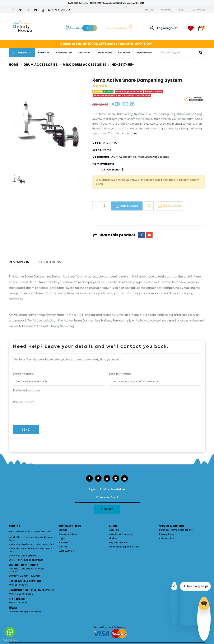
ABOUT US (166, 10)
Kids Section (124, 53)
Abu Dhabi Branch (26, 556)
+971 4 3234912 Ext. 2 (21, 594)
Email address (24, 374)
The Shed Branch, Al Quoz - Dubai (32, 539)
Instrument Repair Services (124, 547)
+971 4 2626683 (18, 603)
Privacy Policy (167, 534)
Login (62, 538)
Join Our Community (121, 534)
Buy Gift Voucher (118, 543)
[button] (202, 27)
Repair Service (144, 53)
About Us (114, 530)
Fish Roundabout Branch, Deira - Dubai (31, 550)
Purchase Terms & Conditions (176, 530)
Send (26, 429)
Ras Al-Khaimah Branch (30, 560)
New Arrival (84, 53)
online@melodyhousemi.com (25, 612)
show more (129, 133)
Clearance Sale (64, 53)
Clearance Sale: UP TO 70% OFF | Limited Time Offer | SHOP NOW (106, 44)
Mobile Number (120, 374)
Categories (20, 53)
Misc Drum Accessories (85, 65)
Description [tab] (19, 263)
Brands (42, 53)
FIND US (149, 10)
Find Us (113, 538)
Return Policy (167, 538)
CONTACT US (199, 10)
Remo (107, 150)
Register (64, 543)
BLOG (182, 10)
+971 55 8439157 (18, 585)
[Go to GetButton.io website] (10, 640)
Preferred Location (27, 390)
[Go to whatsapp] (10, 632)
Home (14, 65)
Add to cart (129, 206)
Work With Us (66, 551)
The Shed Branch (111, 170)
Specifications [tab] (48, 263)
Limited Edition (104, 53)
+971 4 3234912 (59, 10)
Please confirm (24, 402)
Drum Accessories (41, 65)
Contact (64, 547)
